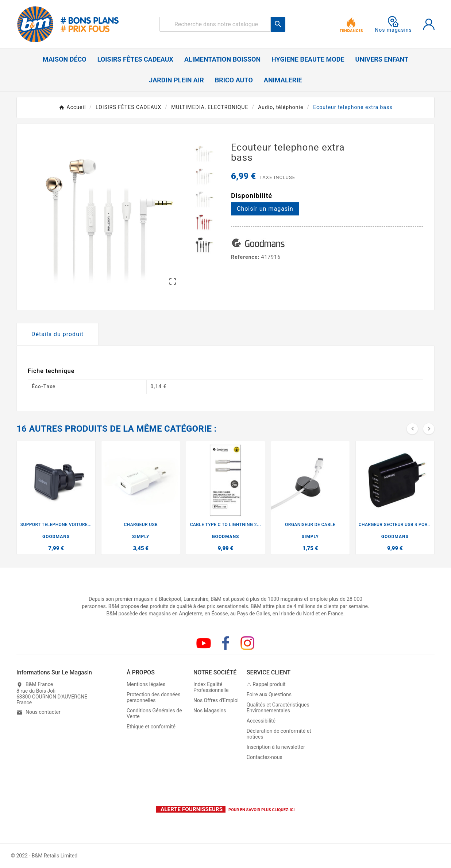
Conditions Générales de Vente (154, 714)
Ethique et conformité (151, 727)
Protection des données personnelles (153, 698)
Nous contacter (43, 712)
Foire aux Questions (269, 695)
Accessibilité (261, 721)
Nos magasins (393, 24)
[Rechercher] (215, 24)
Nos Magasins (210, 711)
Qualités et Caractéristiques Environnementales (278, 708)
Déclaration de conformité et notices (279, 734)
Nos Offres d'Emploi (216, 701)
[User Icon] (429, 24)
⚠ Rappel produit (266, 685)
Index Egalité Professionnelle (211, 688)
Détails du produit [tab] (57, 334)
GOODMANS (56, 537)
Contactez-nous (265, 758)
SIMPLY (141, 537)
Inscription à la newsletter (276, 747)
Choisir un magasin (265, 209)
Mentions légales (146, 685)
